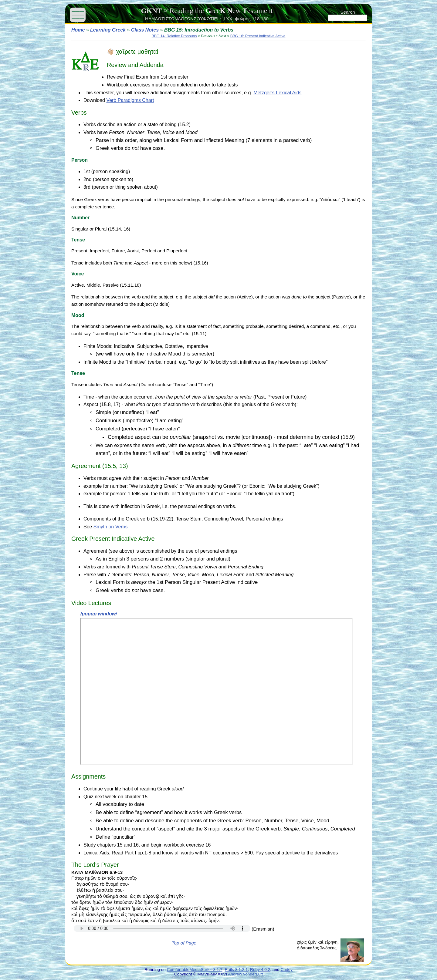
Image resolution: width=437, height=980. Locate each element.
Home (78, 30)
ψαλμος (243, 19)
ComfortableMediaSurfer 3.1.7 (195, 970)
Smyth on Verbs (111, 527)
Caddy (286, 970)
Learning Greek (108, 30)
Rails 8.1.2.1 (236, 970)
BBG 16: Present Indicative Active (258, 36)
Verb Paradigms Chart (130, 100)
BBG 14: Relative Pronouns (174, 36)
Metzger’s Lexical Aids (277, 93)
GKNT (151, 11)
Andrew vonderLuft (245, 974)
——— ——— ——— (78, 15)
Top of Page (184, 943)
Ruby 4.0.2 (260, 970)
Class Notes (145, 30)
